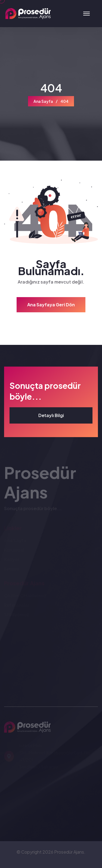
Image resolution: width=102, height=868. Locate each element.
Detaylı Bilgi (51, 415)
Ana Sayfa (43, 101)
